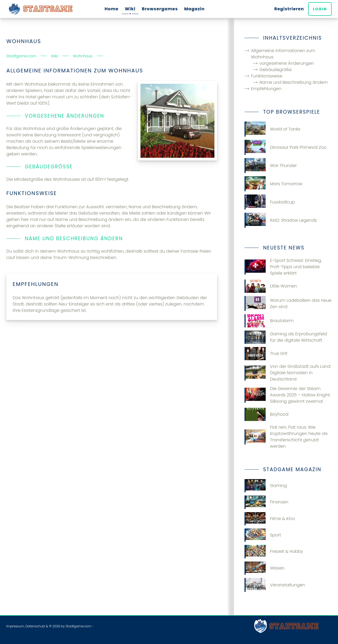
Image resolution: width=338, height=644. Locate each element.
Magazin (194, 9)
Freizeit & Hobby (274, 552)
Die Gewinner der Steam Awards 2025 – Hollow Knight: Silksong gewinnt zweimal (287, 395)
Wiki (130, 9)
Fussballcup (270, 202)
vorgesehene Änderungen (287, 63)
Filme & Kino (270, 519)
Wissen (264, 568)
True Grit (266, 354)
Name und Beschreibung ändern (294, 82)
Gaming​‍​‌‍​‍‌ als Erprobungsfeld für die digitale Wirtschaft (286, 337)
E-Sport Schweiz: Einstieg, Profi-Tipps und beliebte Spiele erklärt (283, 267)
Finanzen (266, 502)
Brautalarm (269, 321)
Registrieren (289, 9)
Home (112, 9)
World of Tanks (272, 129)
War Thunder (271, 166)
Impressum (15, 626)
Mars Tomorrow (273, 184)
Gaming (266, 486)
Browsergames (160, 9)
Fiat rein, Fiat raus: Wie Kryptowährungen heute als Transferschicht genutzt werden (286, 437)
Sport (263, 535)
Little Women (271, 286)
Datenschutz (35, 626)
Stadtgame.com (78, 626)
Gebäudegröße (275, 70)
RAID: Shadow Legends (281, 220)
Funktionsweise (267, 76)
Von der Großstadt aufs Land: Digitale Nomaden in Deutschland (288, 373)
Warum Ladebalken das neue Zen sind (288, 304)
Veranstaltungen (275, 585)
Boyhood (266, 414)
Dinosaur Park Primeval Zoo (285, 147)
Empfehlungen (266, 89)
